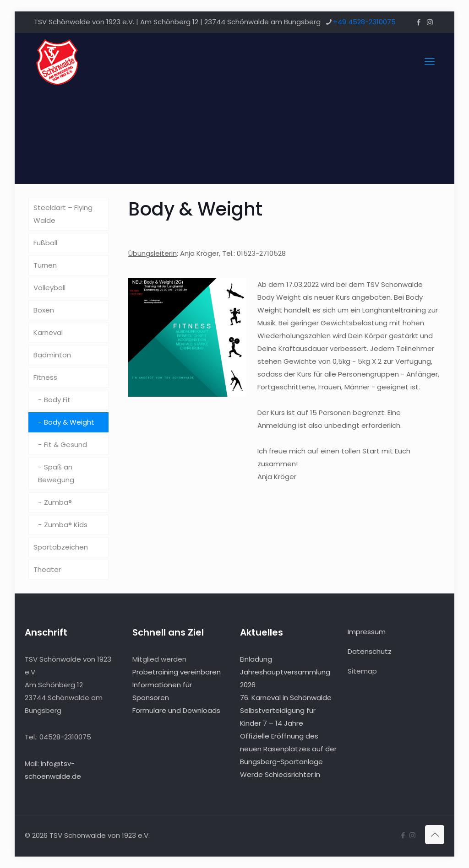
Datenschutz (370, 651)
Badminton (52, 355)
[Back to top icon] (435, 835)
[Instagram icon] (430, 22)
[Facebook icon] (418, 22)
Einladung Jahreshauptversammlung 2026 (285, 672)
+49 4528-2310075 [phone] (364, 22)
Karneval (48, 332)
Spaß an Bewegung (56, 473)
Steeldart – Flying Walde (63, 214)
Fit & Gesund (65, 445)
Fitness (45, 377)
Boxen (44, 310)
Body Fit (57, 400)
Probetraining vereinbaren (177, 672)
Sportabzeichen (61, 547)
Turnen (45, 265)
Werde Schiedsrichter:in (280, 774)
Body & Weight (69, 422)
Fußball (45, 243)
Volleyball (49, 288)
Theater (47, 569)
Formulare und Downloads (176, 710)
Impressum (367, 632)
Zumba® (58, 502)
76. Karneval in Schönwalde (286, 698)
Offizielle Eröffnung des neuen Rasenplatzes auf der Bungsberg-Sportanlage (288, 749)
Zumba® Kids (66, 525)
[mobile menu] (430, 62)
